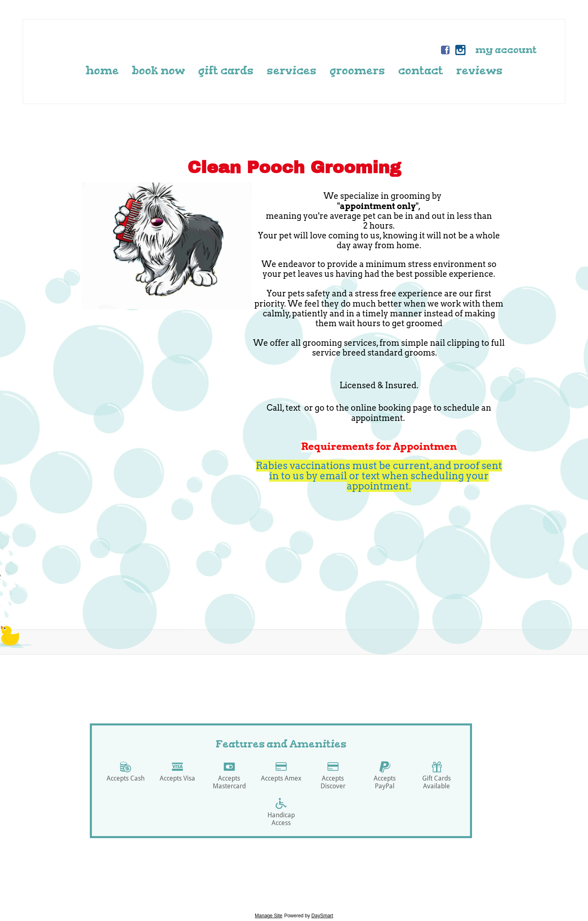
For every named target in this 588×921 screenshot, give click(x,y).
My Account (506, 50)
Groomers (357, 70)
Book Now (158, 70)
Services (292, 70)
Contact (421, 70)
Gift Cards (226, 70)
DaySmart (322, 916)
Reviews (479, 70)
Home (102, 70)
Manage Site (268, 916)
